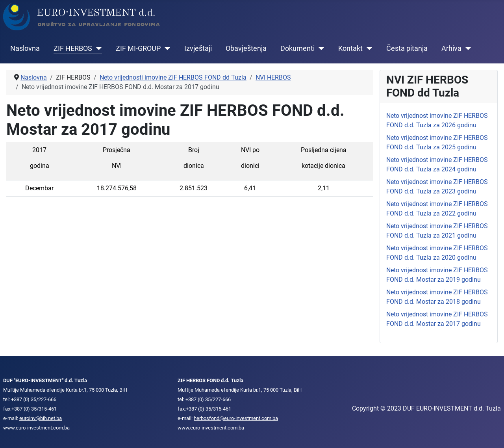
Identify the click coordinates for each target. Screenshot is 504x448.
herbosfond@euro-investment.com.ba (236, 418)
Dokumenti (297, 48)
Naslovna (25, 48)
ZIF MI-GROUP (138, 48)
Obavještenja (246, 48)
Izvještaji (198, 48)
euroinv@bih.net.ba (41, 418)
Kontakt (350, 48)
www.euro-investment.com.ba (36, 428)
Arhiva (451, 48)
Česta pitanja (407, 48)
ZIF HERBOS (73, 48)
